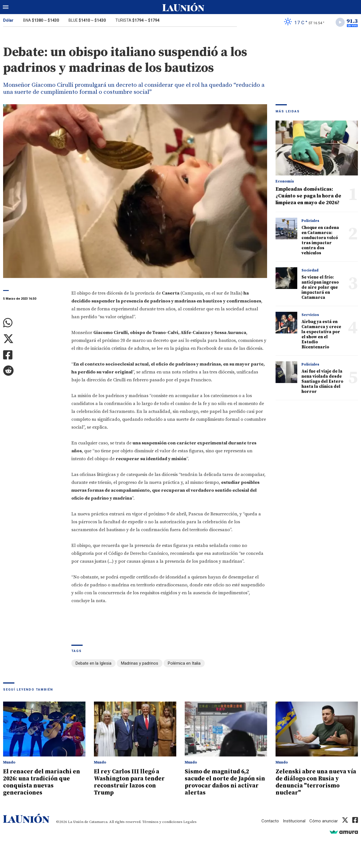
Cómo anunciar (324, 820)
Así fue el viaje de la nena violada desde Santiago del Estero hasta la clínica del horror (322, 381)
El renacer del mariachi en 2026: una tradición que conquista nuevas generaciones (42, 782)
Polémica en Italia (184, 664)
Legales (190, 821)
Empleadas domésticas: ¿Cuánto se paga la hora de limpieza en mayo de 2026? (308, 196)
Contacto (270, 820)
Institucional (294, 820)
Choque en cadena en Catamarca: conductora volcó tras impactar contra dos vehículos (320, 240)
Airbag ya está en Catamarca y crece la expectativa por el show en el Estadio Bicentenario (321, 334)
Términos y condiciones (162, 821)
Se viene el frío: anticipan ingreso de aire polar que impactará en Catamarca (320, 287)
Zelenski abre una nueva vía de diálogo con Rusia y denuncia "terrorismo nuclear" (317, 782)
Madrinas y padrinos (140, 664)
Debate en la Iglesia (93, 664)
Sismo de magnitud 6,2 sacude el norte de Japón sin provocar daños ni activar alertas (226, 782)
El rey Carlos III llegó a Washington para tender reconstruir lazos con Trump (130, 782)
